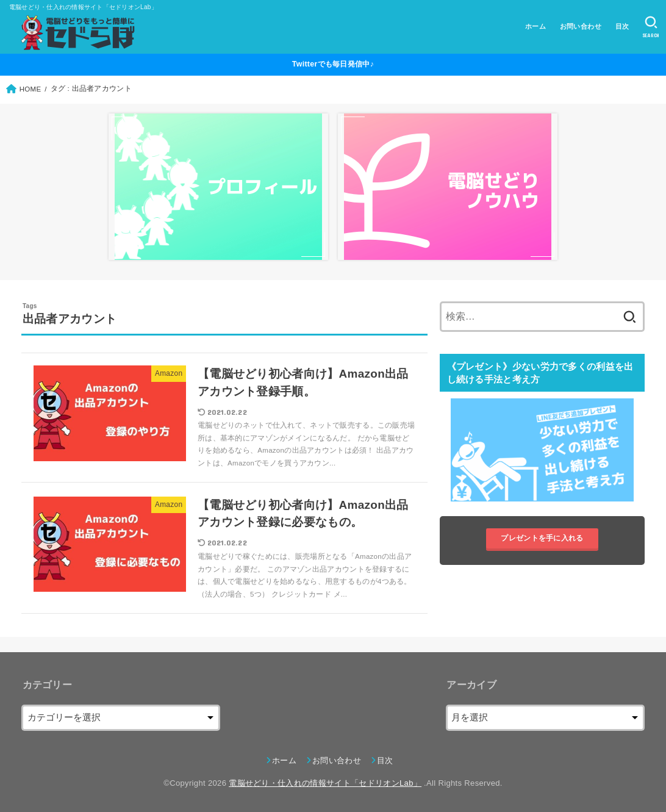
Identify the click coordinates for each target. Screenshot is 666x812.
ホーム (535, 26)
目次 (622, 26)
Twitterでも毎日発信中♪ (333, 64)
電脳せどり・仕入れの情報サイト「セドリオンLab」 (325, 783)
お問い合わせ (581, 26)
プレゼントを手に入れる (542, 539)
